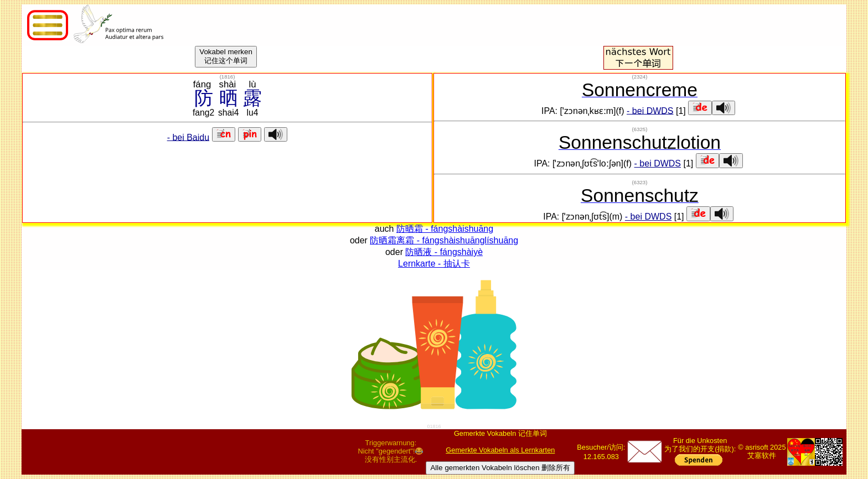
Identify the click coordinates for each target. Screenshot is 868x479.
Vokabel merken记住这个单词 (226, 56)
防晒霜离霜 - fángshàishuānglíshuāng (444, 240)
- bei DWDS (650, 110)
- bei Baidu (188, 137)
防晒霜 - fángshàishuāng (445, 229)
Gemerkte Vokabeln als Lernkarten (500, 450)
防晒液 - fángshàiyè (444, 252)
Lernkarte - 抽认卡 (434, 264)
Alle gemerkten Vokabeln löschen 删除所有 (500, 468)
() (228, 77)
